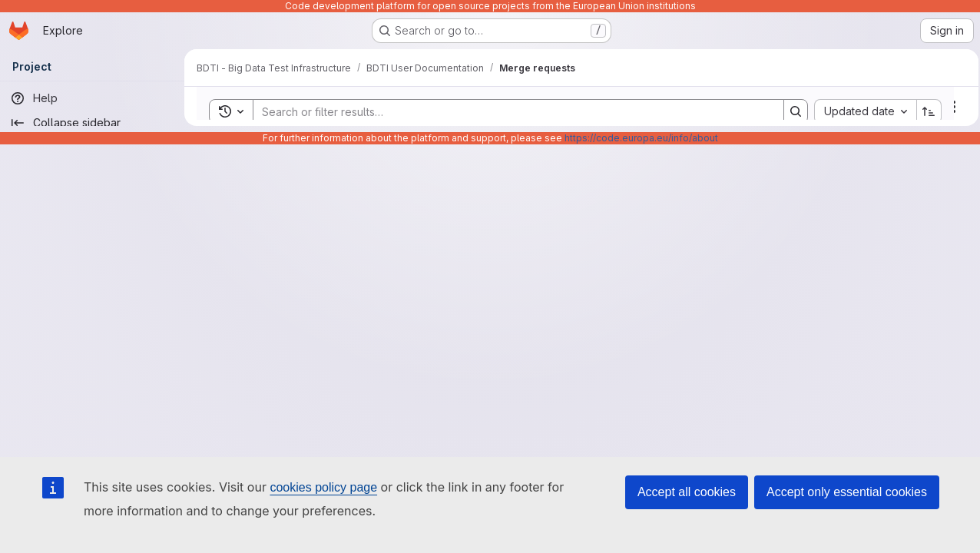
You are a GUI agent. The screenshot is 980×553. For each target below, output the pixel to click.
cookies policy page (323, 487)
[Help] (92, 98)
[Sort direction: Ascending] (925, 111)
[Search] (508, 111)
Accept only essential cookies (847, 492)
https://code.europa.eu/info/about (641, 138)
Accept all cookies (687, 492)
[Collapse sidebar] (92, 123)
